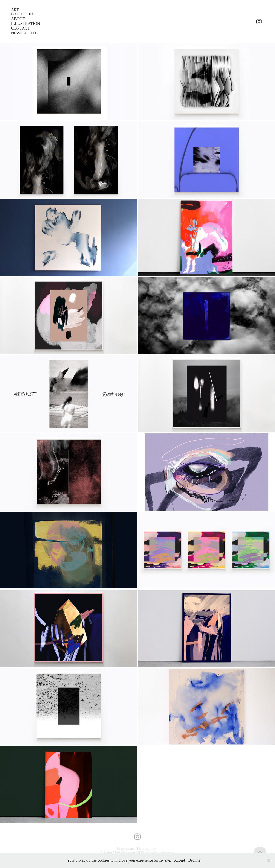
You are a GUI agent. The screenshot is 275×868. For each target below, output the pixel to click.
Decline (194, 860)
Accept (180, 860)
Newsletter (24, 33)
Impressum (126, 848)
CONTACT (20, 28)
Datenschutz (147, 848)
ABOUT (18, 19)
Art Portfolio (22, 12)
